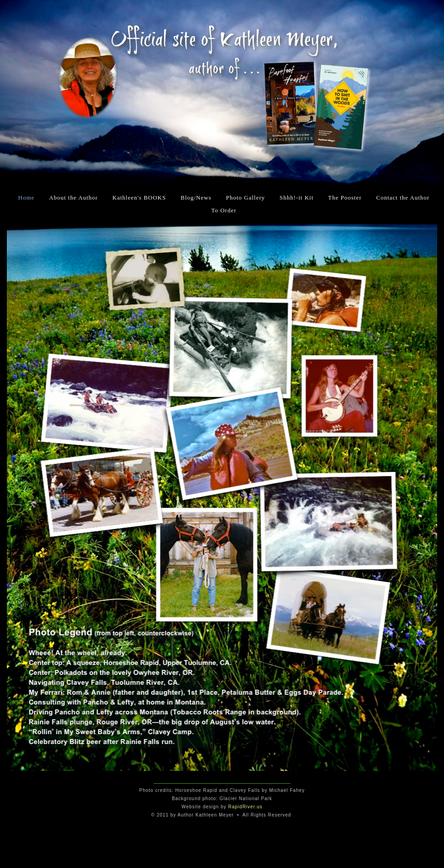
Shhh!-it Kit (296, 198)
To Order (224, 210)
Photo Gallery (246, 198)
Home (26, 198)
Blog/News (196, 198)
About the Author (74, 198)
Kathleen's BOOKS (139, 198)
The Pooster (345, 198)
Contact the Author (403, 198)
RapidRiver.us (245, 807)
